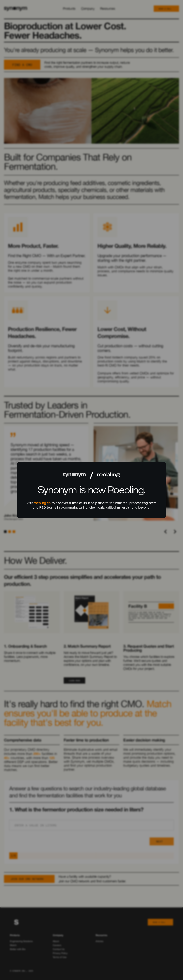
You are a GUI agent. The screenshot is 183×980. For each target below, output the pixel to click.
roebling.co (42, 503)
